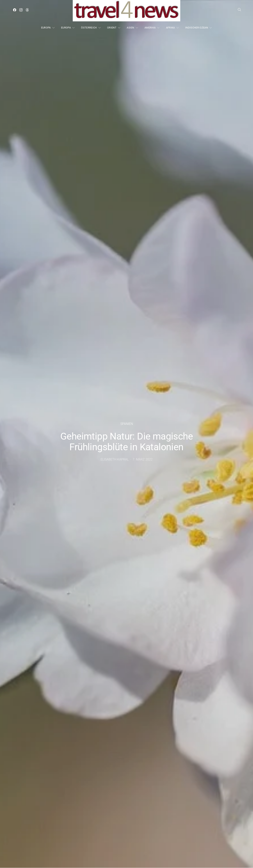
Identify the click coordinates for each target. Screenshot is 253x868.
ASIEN (130, 28)
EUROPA (46, 28)
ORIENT (112, 28)
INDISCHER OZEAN (197, 28)
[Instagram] (21, 10)
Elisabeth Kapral (115, 459)
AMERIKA (150, 28)
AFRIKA (170, 28)
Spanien (127, 424)
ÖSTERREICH (89, 28)
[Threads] (27, 10)
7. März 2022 (143, 459)
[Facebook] (15, 10)
